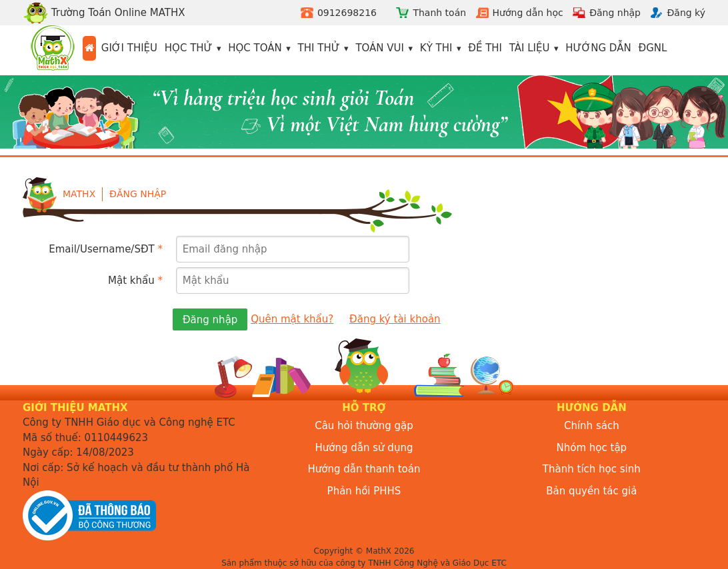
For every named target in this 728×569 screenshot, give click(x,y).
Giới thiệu (129, 48)
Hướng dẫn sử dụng (364, 448)
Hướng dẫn (598, 48)
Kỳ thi (436, 48)
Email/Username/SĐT (106, 249)
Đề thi (485, 48)
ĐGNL (653, 48)
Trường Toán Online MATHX (104, 13)
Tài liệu (530, 48)
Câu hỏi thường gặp (364, 426)
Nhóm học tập (592, 448)
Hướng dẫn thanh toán (364, 469)
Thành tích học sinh (592, 469)
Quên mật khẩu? (292, 319)
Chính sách (592, 426)
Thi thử (319, 48)
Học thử (189, 48)
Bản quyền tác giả (591, 491)
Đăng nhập (615, 13)
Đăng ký (686, 13)
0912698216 (347, 13)
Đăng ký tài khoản (395, 319)
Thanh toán (439, 13)
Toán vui (380, 48)
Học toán (255, 48)
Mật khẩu (135, 281)
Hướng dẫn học (528, 13)
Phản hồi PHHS (364, 491)
